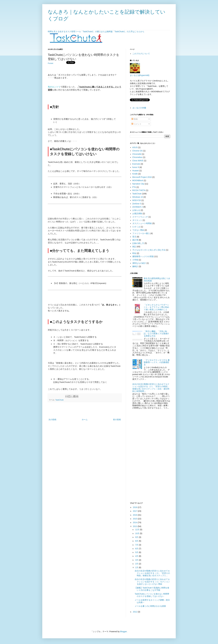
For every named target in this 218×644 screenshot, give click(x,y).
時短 (134, 253)
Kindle (135, 174)
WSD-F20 (137, 200)
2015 (135, 519)
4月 (137, 556)
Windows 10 (138, 197)
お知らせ (136, 210)
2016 (135, 515)
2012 (135, 612)
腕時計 (135, 266)
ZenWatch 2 (138, 207)
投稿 (135, 119)
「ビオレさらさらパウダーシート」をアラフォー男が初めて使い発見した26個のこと (156, 307)
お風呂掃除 (137, 214)
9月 (137, 537)
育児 (134, 237)
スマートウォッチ (140, 217)
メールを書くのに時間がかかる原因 (150, 606)
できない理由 (138, 230)
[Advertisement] (85, 410)
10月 (137, 533)
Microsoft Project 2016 (142, 177)
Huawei (136, 171)
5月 (137, 552)
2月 (137, 564)
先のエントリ (54, 87)
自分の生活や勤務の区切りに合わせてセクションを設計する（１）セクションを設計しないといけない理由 (152, 582)
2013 (135, 526)
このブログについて (141, 54)
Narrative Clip (138, 184)
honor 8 (136, 167)
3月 (137, 560)
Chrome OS (138, 151)
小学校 (135, 260)
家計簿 (135, 240)
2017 (135, 511)
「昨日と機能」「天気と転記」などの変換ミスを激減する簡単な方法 (156, 334)
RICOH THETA (139, 190)
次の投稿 (52, 420)
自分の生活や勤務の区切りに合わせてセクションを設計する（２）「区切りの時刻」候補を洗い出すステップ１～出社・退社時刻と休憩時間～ (151, 388)
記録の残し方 (138, 243)
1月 (137, 567)
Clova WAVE (138, 161)
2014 (135, 522)
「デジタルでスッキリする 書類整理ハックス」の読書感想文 (157, 362)
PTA (134, 187)
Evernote (136, 164)
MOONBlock (138, 180)
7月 (137, 545)
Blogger (123, 631)
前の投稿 (117, 420)
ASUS (135, 147)
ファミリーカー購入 (141, 233)
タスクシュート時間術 (142, 223)
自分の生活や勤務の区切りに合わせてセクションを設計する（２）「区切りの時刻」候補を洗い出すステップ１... (152, 573)
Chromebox (137, 157)
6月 (137, 549)
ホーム (85, 420)
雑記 (134, 247)
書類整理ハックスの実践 (143, 256)
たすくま (136, 227)
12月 (137, 530)
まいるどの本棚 (139, 108)
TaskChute (60, 400)
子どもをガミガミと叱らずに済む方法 (149, 250)
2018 (135, 507)
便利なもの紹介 (139, 263)
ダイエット (137, 220)
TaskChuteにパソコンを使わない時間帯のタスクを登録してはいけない (152, 595)
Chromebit (137, 154)
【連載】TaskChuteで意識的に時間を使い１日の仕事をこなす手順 (152, 589)
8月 (137, 541)
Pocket (51, 63)
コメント (137, 124)
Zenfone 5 (137, 204)
